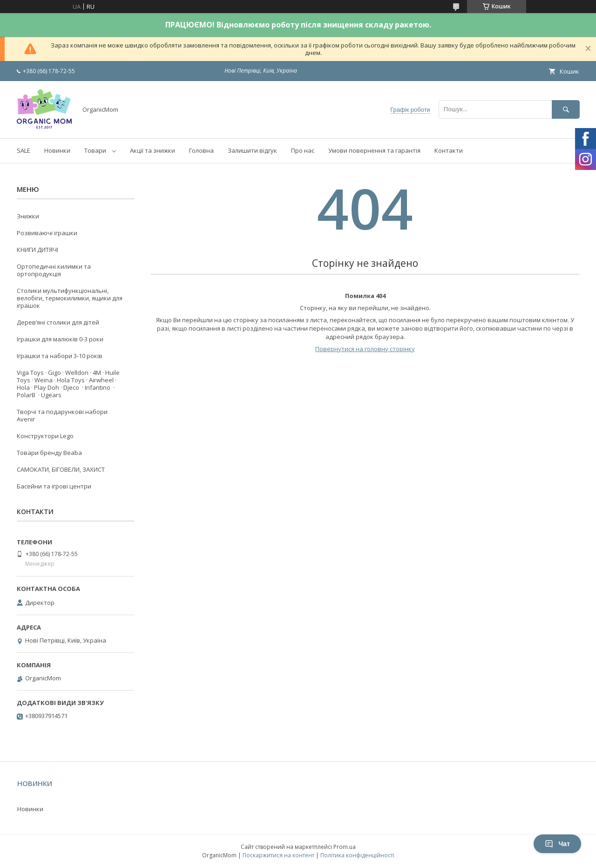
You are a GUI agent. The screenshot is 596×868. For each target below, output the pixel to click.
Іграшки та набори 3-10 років (60, 356)
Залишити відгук (252, 150)
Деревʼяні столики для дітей (58, 322)
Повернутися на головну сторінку (365, 349)
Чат (557, 844)
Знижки (28, 216)
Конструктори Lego (45, 436)
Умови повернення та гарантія (374, 150)
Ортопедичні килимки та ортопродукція (54, 270)
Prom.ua (345, 847)
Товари (95, 150)
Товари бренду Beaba (49, 453)
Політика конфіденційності (357, 855)
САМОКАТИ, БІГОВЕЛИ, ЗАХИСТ (61, 469)
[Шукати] (566, 109)
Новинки (57, 150)
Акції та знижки (152, 150)
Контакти (449, 150)
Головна (201, 150)
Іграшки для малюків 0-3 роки (60, 339)
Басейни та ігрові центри (54, 486)
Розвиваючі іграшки (47, 233)
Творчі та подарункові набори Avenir (62, 415)
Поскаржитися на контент (278, 855)
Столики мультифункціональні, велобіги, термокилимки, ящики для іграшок (70, 298)
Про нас (303, 150)
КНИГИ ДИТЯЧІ (37, 250)
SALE (24, 150)
